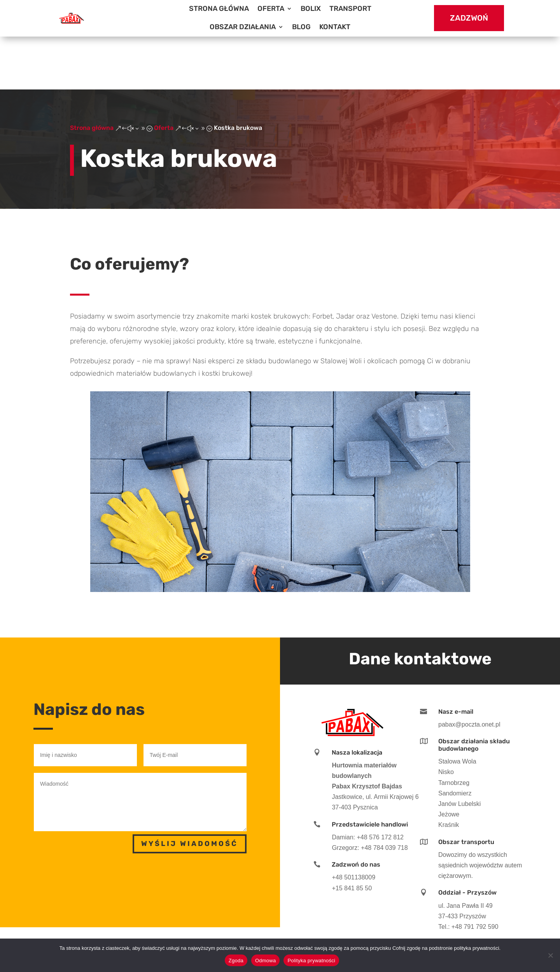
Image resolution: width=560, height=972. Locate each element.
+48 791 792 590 (475, 873)
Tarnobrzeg (454, 729)
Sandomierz (455, 740)
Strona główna (219, 9)
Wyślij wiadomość (190, 791)
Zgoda (236, 961)
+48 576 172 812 (380, 784)
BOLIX (311, 9)
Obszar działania (243, 27)
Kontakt (335, 27)
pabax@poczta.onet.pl (469, 671)
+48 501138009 (353, 824)
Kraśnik (449, 772)
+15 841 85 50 (352, 835)
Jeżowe (449, 761)
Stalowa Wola (457, 708)
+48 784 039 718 (384, 794)
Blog (301, 27)
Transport (350, 9)
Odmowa (266, 961)
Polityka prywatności (311, 961)
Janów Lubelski (459, 750)
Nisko (446, 719)
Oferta (271, 9)
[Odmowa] (550, 955)
